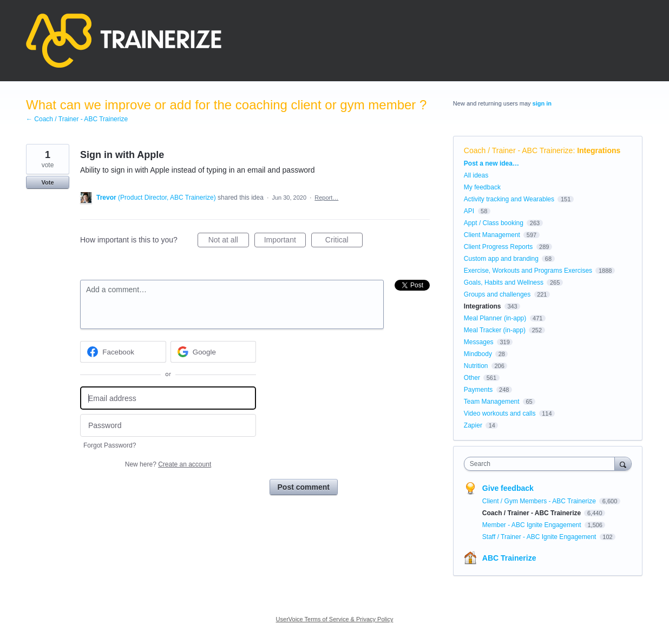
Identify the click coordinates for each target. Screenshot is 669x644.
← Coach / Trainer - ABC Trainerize (77, 119)
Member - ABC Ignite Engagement (533, 525)
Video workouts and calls (500, 413)
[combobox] (542, 464)
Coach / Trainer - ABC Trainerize (519, 150)
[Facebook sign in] (123, 352)
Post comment (304, 487)
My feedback (482, 187)
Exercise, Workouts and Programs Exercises (528, 271)
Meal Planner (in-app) (495, 318)
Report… (326, 198)
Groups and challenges (497, 294)
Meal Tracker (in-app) (495, 330)
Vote (47, 182)
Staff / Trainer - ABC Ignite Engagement (540, 537)
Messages (479, 342)
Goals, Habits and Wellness (504, 282)
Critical (344, 241)
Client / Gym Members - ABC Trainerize (540, 501)
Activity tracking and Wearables (509, 199)
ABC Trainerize (509, 558)
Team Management (492, 402)
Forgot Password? (110, 445)
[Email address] (168, 398)
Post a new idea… (491, 163)
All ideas (476, 175)
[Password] (168, 426)
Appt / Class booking (494, 223)
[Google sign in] (214, 352)
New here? (168, 464)
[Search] (623, 464)
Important (285, 241)
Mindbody (478, 354)
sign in (542, 103)
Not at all (229, 241)
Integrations (599, 150)
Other (472, 378)
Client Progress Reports (498, 247)
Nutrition (476, 366)
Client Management (492, 235)
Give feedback (508, 488)
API (469, 211)
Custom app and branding (501, 259)
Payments (478, 390)
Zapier (473, 425)
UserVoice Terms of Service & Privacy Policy (335, 619)
